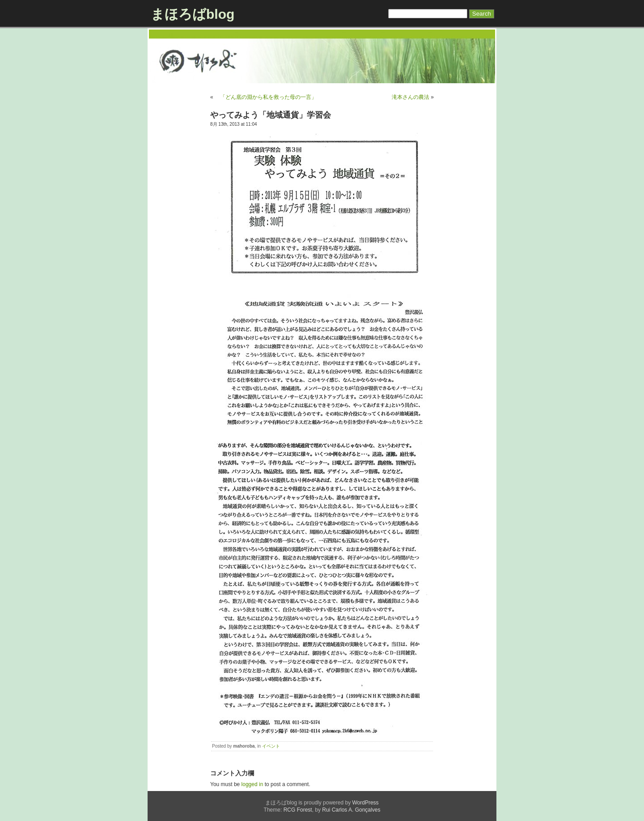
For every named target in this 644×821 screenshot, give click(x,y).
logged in (252, 784)
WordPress (365, 803)
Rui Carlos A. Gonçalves (351, 810)
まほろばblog (193, 14)
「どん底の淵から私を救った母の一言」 (266, 97)
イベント (271, 746)
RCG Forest (298, 810)
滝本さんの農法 (411, 97)
